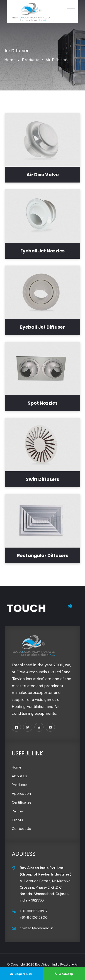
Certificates (22, 802)
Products (19, 785)
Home (17, 767)
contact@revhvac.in (36, 928)
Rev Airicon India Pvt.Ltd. (53, 964)
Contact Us (21, 829)
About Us (20, 776)
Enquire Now (21, 974)
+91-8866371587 (34, 911)
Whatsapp (64, 974)
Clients (17, 820)
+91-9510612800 (34, 917)
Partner (18, 811)
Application (21, 794)
